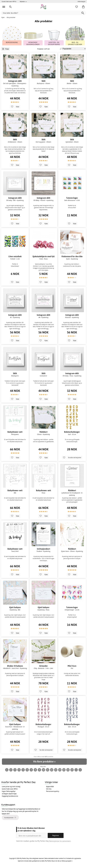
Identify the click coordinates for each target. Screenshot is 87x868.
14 (60, 770)
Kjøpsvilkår (50, 787)
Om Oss (49, 789)
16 (68, 770)
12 (52, 770)
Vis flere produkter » (44, 762)
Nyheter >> (23, 1)
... (76, 770)
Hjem (3, 17)
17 (72, 770)
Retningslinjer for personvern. (60, 841)
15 (64, 770)
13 (56, 770)
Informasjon (81, 1)
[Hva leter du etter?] (43, 13)
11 (48, 770)
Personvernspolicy (53, 791)
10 (43, 770)
